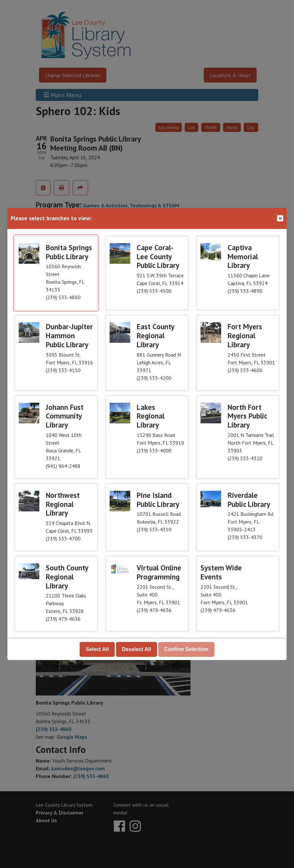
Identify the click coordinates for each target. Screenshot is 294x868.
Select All (97, 649)
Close (280, 218)
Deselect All (136, 649)
